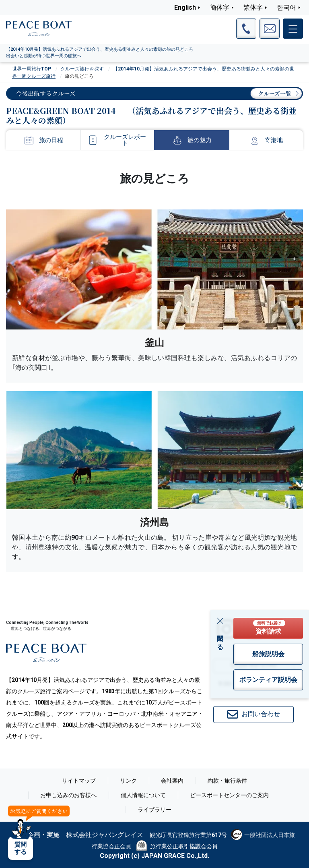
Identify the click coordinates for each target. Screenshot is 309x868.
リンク (128, 781)
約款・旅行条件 (227, 781)
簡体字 (220, 7)
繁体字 (253, 7)
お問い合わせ (253, 715)
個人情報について (143, 795)
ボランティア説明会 (268, 680)
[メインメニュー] (293, 29)
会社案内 (172, 781)
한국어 (286, 7)
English (185, 7)
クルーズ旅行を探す (82, 69)
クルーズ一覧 (275, 93)
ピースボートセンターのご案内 (229, 795)
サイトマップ (79, 781)
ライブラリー (154, 810)
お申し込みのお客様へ (68, 795)
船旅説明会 (268, 654)
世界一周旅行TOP (32, 69)
